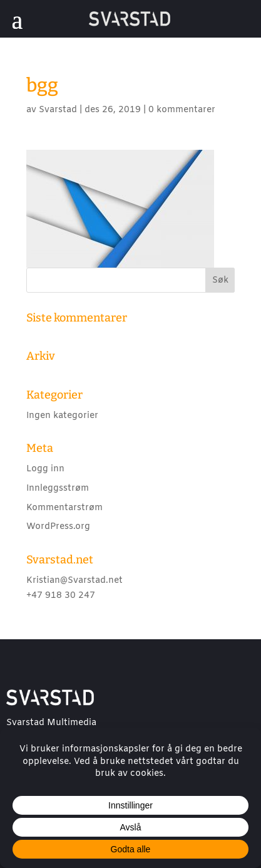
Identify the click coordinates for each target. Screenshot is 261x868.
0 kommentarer (182, 110)
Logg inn (45, 469)
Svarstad (58, 110)
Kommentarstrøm (64, 508)
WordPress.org (58, 527)
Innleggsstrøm (58, 489)
